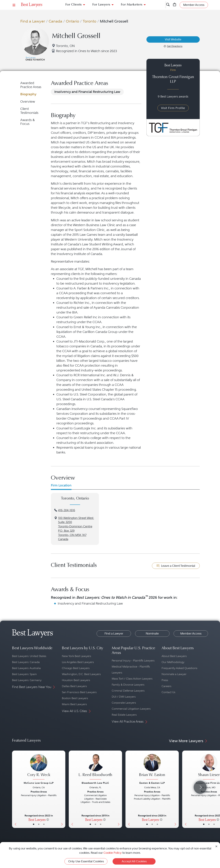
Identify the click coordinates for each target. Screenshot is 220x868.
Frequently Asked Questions (179, 668)
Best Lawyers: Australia (26, 668)
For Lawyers (101, 5)
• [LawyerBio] (39, 824)
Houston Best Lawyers (76, 680)
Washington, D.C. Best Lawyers (81, 674)
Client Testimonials (29, 111)
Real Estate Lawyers (124, 715)
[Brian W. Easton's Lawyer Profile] (152, 767)
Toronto (89, 21)
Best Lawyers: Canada (26, 662)
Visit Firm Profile (173, 108)
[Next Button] (63, 789)
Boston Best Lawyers (75, 698)
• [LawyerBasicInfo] (34, 824)
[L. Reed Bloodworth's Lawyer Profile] (95, 767)
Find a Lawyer (33, 21)
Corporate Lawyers (124, 703)
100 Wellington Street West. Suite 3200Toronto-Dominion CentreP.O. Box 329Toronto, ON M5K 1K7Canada (76, 529)
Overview (28, 102)
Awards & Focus (27, 122)
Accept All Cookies (134, 861)
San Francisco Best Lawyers (79, 692)
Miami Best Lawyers (74, 704)
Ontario (72, 21)
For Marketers (132, 5)
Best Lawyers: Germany (27, 680)
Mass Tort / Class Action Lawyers (132, 679)
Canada (55, 21)
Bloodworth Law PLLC (95, 783)
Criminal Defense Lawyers (128, 691)
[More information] (48, 820)
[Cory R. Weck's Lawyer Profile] (39, 767)
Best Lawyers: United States (29, 656)
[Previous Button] (15, 789)
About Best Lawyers (174, 656)
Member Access (191, 633)
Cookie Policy (113, 853)
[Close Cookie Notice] (216, 846)
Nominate (152, 633)
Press (165, 680)
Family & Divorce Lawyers (128, 685)
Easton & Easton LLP (152, 783)
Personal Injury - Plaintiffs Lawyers (133, 661)
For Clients (73, 5)
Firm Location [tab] (61, 485)
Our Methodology (173, 662)
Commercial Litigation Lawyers (131, 709)
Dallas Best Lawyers (74, 686)
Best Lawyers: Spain (24, 674)
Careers (166, 686)
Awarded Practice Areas (31, 85)
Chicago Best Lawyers (76, 668)
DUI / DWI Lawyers (124, 697)
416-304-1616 (67, 510)
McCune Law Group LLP (39, 783)
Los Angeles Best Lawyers (78, 662)
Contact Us (168, 692)
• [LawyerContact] (44, 824)
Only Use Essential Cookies (86, 861)
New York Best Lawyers (76, 656)
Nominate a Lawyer (174, 674)
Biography (28, 94)
